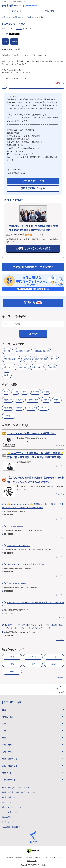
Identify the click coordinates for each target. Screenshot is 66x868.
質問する (33, 303)
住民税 (15, 392)
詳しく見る (60, 446)
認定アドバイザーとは (12, 807)
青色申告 (57, 400)
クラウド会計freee (10, 812)
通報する (60, 83)
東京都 (12, 657)
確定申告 (30, 17)
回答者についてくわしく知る (33, 248)
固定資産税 (35, 392)
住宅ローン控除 (33, 400)
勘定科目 (19, 408)
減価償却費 (8, 408)
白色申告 (14, 41)
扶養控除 (19, 400)
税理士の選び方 (9, 797)
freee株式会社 (8, 858)
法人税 (6, 392)
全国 (4, 710)
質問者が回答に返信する (33, 188)
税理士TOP (6, 17)
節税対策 (54, 359)
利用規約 (38, 858)
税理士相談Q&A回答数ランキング (16, 787)
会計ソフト (44, 408)
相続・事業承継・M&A (12, 359)
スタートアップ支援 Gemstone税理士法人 (32, 433)
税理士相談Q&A (18, 17)
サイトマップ (8, 822)
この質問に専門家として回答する (33, 267)
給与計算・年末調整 (23, 351)
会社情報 (19, 858)
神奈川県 (33, 657)
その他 (62, 678)
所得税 (5, 41)
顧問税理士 (8, 351)
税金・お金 (23, 367)
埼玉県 (54, 657)
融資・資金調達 (41, 359)
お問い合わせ (32, 861)
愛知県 (54, 664)
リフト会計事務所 (15, 526)
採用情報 (29, 858)
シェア (5, 34)
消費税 (24, 392)
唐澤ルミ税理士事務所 (17, 583)
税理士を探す (50, 11)
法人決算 (53, 367)
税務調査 (28, 359)
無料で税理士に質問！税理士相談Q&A (18, 792)
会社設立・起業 (9, 367)
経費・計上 (31, 408)
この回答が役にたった (33, 181)
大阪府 (33, 664)
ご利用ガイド (16, 11)
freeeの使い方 (9, 416)
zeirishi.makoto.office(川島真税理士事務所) (26, 564)
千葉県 (12, 664)
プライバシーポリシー (52, 858)
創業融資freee (8, 817)
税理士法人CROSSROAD (18, 545)
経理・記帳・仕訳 (38, 367)
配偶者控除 (8, 400)
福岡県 (12, 671)
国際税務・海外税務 (42, 351)
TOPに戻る (61, 690)
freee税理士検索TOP (11, 827)
